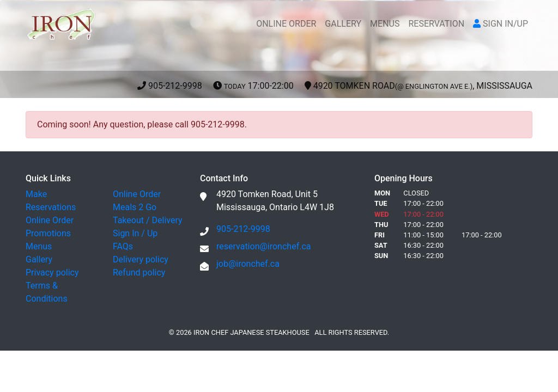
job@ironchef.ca (248, 264)
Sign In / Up (135, 233)
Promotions (48, 233)
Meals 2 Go (135, 207)
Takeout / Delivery (148, 220)
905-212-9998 (335, 86)
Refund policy (139, 272)
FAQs (123, 246)
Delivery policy (141, 259)
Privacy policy (52, 272)
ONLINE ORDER (286, 24)
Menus (39, 246)
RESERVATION (436, 24)
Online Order (50, 220)
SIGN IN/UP (501, 24)
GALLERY (343, 24)
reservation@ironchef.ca (264, 246)
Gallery (39, 259)
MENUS (385, 24)
